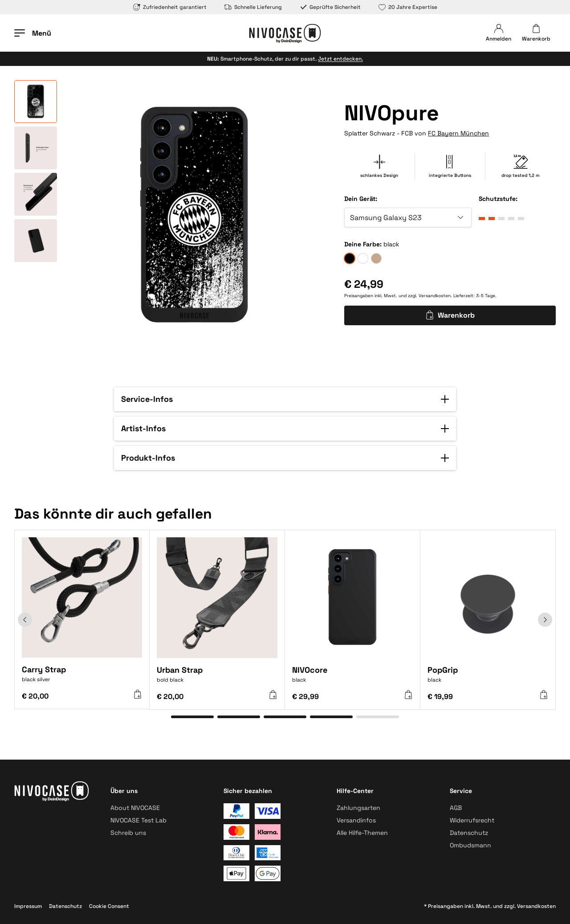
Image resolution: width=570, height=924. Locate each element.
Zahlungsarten (358, 808)
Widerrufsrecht (472, 820)
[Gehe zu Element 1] (192, 717)
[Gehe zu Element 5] (378, 717)
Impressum (28, 906)
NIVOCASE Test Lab (138, 820)
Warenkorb (450, 315)
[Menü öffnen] (33, 33)
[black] (350, 258)
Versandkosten (435, 296)
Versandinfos (356, 820)
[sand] (376, 258)
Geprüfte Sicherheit (330, 7)
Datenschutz (469, 833)
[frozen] (363, 258)
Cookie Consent (109, 906)
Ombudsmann (470, 845)
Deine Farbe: (363, 244)
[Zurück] (25, 620)
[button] (285, 399)
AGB (456, 808)
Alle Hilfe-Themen (362, 833)
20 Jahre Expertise (408, 7)
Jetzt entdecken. (340, 59)
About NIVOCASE (135, 808)
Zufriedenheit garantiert (170, 7)
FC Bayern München (458, 133)
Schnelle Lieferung (253, 7)
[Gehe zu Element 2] (239, 717)
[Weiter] (545, 620)
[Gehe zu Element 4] (331, 717)
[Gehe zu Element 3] (285, 717)
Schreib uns (128, 833)
